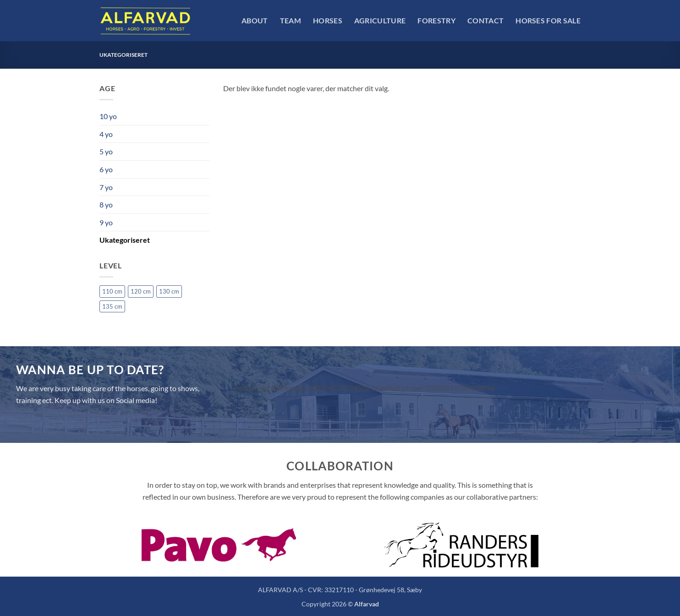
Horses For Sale (548, 20)
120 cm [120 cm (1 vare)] (141, 291)
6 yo (106, 169)
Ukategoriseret (125, 240)
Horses (328, 20)
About (255, 20)
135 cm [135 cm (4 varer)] (112, 306)
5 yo (106, 151)
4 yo (106, 134)
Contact (485, 20)
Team (291, 20)
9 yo (106, 222)
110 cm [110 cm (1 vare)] (112, 291)
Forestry (436, 20)
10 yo (108, 116)
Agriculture (380, 20)
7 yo (106, 187)
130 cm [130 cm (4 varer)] (169, 291)
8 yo (106, 204)
